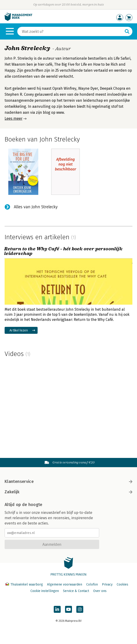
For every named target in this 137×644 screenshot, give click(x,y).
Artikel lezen (19, 330)
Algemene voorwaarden (65, 584)
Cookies (122, 584)
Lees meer (13, 118)
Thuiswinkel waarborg (25, 584)
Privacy (107, 584)
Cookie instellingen (45, 591)
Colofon (92, 584)
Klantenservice (68, 481)
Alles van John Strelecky (36, 207)
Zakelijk (68, 492)
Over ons (100, 591)
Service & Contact (76, 591)
